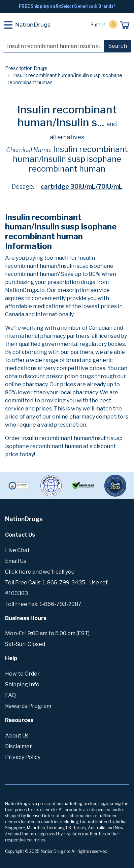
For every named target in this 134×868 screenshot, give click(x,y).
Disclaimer (19, 746)
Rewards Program (28, 706)
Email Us (16, 561)
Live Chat (17, 550)
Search (118, 46)
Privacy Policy (23, 757)
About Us (17, 736)
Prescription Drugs (26, 68)
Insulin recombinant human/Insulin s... (67, 116)
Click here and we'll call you (40, 572)
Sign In (98, 24)
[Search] (54, 46)
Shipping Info (22, 684)
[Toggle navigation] (8, 25)
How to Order (22, 674)
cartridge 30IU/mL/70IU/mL (82, 187)
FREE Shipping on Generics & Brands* (67, 6)
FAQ (10, 695)
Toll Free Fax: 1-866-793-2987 (43, 604)
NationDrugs (33, 25)
